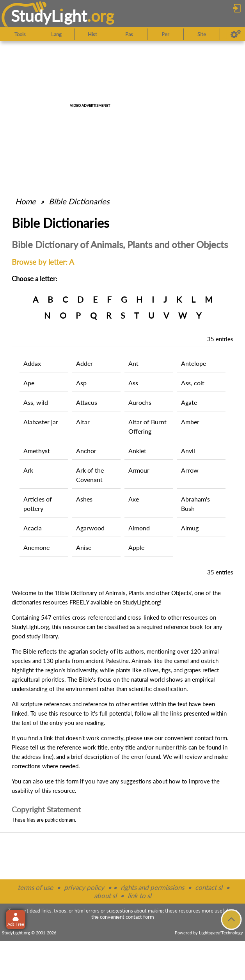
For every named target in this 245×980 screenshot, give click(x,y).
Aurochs (140, 402)
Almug (190, 528)
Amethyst (37, 451)
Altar (83, 422)
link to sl (139, 896)
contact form (211, 738)
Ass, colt (193, 383)
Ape (29, 383)
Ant (133, 363)
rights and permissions (152, 887)
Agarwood (90, 528)
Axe (134, 499)
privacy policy (84, 887)
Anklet (137, 451)
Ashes (84, 499)
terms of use (35, 887)
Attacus (87, 402)
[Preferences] (236, 34)
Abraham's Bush (195, 504)
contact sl (209, 887)
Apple (136, 547)
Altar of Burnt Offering (147, 426)
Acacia (33, 528)
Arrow (190, 470)
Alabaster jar (41, 422)
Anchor (86, 451)
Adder (84, 363)
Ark (28, 470)
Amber (190, 422)
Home (26, 201)
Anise (84, 547)
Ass (133, 383)
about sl (105, 896)
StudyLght (49, 16)
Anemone (36, 547)
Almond (139, 528)
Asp (81, 383)
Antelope (194, 363)
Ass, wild (36, 402)
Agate (189, 402)
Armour (139, 470)
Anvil (188, 451)
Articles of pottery (38, 504)
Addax (32, 363)
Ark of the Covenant (90, 475)
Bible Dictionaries (79, 201)
